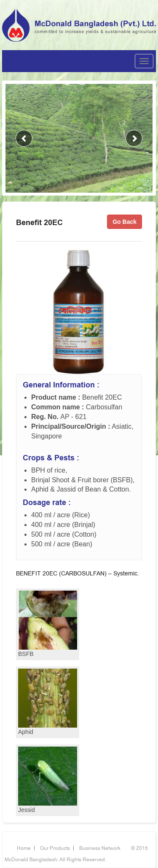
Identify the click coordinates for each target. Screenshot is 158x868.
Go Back (125, 222)
